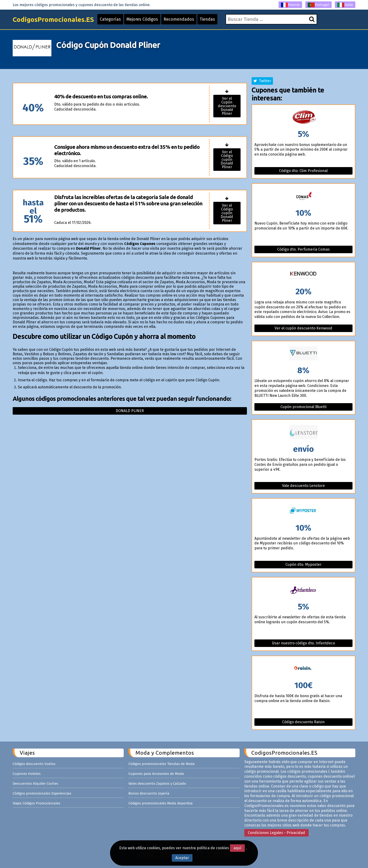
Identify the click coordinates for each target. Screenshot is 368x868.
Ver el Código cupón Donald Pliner (227, 159)
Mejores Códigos (142, 19)
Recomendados (179, 19)
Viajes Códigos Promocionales (36, 803)
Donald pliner (130, 411)
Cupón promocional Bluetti (303, 407)
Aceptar (182, 858)
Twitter (262, 81)
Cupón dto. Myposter (303, 564)
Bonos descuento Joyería (149, 793)
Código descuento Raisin (303, 722)
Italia (345, 5)
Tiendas (207, 19)
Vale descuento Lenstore (303, 486)
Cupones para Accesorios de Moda (156, 774)
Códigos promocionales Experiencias (42, 793)
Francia (290, 5)
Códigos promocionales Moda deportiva (161, 803)
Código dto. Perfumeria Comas (303, 249)
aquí (237, 848)
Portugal (318, 5)
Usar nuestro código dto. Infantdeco (303, 643)
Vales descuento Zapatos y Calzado (157, 784)
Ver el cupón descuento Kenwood (303, 328)
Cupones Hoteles (27, 774)
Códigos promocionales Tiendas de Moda (162, 764)
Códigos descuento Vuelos (34, 764)
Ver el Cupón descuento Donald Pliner (227, 106)
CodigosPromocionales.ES (53, 19)
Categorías (110, 19)
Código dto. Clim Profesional (303, 171)
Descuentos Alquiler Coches (35, 784)
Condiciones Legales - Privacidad (276, 833)
